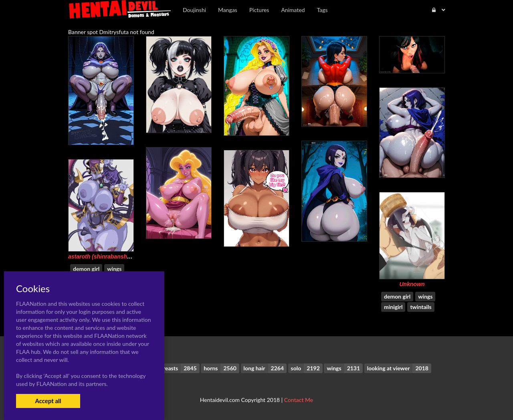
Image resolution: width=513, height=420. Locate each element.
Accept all (48, 401)
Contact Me (299, 400)
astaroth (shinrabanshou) (102, 256)
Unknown (412, 284)
